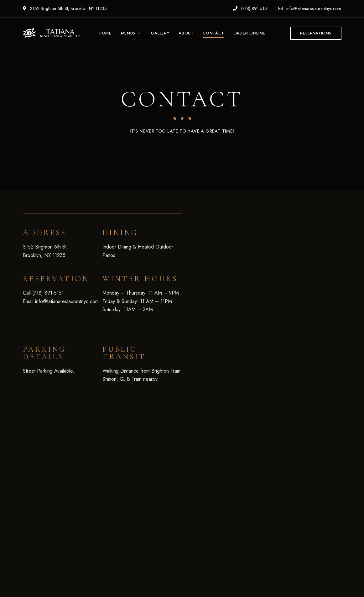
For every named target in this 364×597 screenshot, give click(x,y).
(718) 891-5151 (251, 8)
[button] (316, 33)
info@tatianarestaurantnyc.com (310, 8)
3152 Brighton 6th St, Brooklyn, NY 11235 (65, 8)
